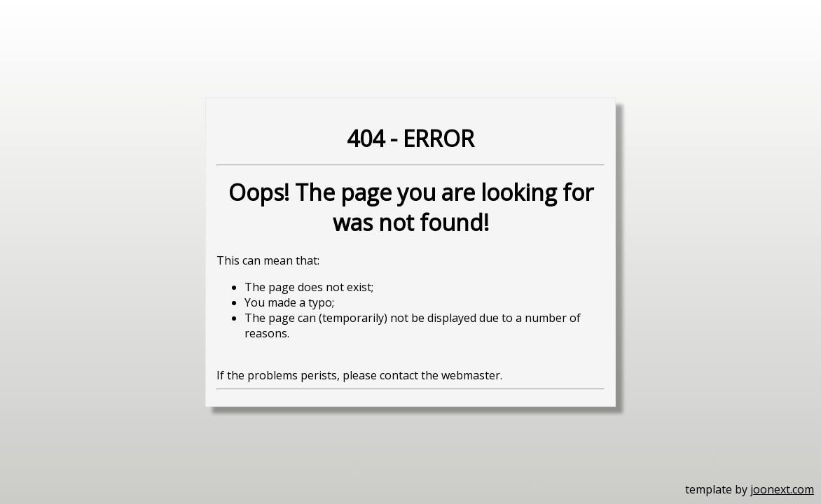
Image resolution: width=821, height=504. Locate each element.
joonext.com (782, 489)
